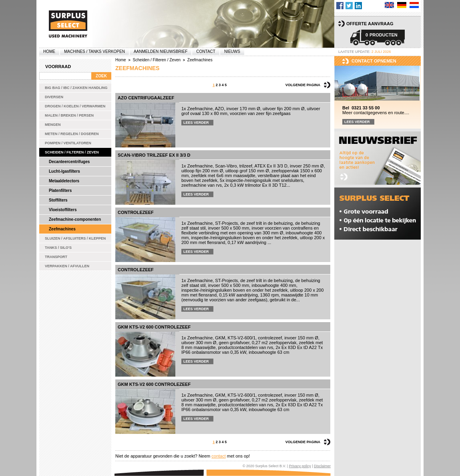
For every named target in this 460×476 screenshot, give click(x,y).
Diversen (54, 97)
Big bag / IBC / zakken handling (76, 88)
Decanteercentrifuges (69, 162)
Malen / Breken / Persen (69, 115)
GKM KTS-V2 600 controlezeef (154, 327)
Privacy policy (300, 466)
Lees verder (196, 123)
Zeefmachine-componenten (75, 219)
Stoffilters (58, 200)
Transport (56, 257)
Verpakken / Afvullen (67, 266)
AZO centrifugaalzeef (146, 98)
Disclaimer (322, 466)
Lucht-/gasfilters (64, 171)
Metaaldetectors (64, 181)
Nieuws (232, 51)
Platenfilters (60, 191)
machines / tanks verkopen (94, 51)
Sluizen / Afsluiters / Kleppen (75, 238)
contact (218, 456)
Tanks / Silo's (58, 248)
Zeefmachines (62, 229)
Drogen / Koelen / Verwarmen (75, 106)
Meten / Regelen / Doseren (72, 134)
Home (49, 51)
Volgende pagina (303, 85)
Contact (206, 51)
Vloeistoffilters (63, 210)
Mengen (53, 125)
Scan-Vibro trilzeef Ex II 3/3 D (154, 155)
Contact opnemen (374, 61)
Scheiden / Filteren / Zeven (72, 152)
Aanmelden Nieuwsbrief (161, 51)
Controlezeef (136, 212)
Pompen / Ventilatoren (68, 143)
